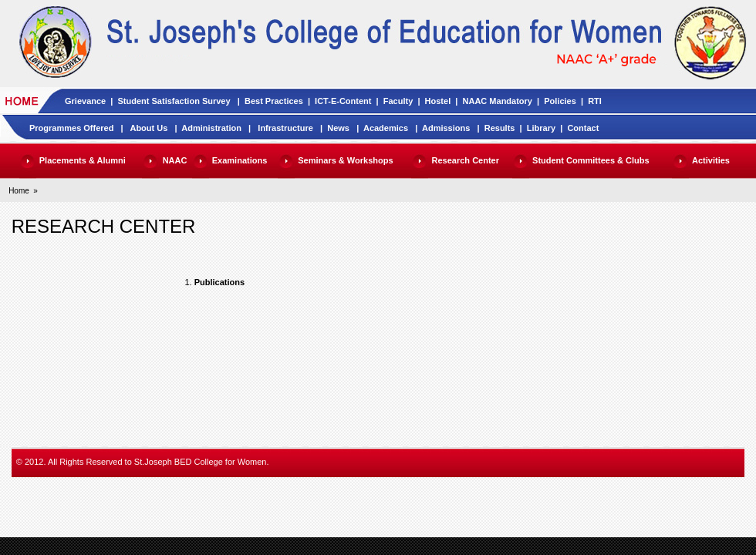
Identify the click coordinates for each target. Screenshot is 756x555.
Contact (583, 128)
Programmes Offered (71, 128)
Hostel (438, 101)
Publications (219, 282)
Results (500, 128)
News (338, 128)
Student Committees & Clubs (591, 160)
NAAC (175, 160)
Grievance (85, 101)
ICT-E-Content (343, 101)
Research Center (466, 160)
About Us (148, 128)
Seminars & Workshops (345, 160)
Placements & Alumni (83, 160)
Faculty (398, 101)
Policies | (566, 101)
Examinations (240, 160)
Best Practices (274, 101)
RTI (595, 101)
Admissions (446, 128)
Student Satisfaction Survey (174, 101)
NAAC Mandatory (498, 101)
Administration (211, 128)
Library (541, 128)
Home (19, 191)
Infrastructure (285, 128)
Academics (386, 128)
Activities (711, 160)
